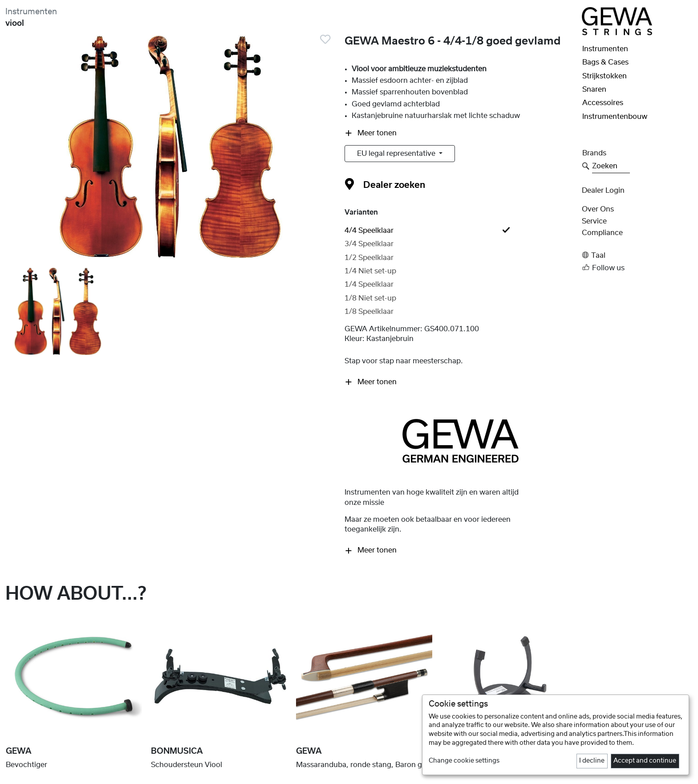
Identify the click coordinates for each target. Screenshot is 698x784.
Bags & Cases (605, 62)
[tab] (460, 231)
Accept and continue (645, 761)
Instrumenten (31, 12)
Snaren (594, 89)
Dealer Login (603, 191)
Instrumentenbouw (615, 117)
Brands (594, 153)
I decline (592, 761)
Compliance (602, 233)
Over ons (598, 209)
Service (594, 221)
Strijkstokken (605, 76)
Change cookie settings (464, 761)
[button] (637, 255)
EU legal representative (397, 154)
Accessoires (603, 103)
